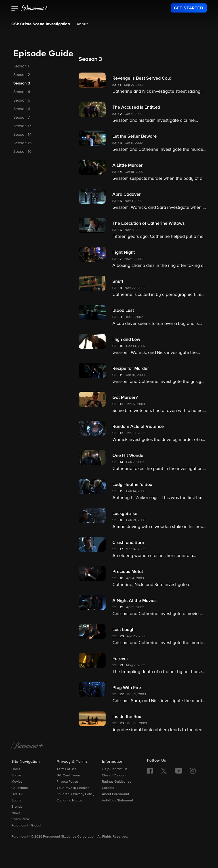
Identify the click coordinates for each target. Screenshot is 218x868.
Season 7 (22, 117)
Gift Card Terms (69, 776)
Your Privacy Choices (73, 788)
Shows (16, 776)
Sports (16, 801)
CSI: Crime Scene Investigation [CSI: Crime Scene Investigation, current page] (41, 24)
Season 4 (22, 92)
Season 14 (22, 135)
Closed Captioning (116, 776)
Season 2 (22, 75)
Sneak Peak (20, 819)
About (82, 24)
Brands (17, 807)
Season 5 (22, 100)
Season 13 (22, 126)
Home (16, 769)
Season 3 (22, 83)
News (16, 813)
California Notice (69, 801)
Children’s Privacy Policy (76, 794)
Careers (108, 788)
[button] (15, 9)
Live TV (17, 794)
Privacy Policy (67, 782)
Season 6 (22, 109)
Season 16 (22, 152)
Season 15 (22, 143)
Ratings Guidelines (117, 782)
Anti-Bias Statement (118, 801)
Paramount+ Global (26, 826)
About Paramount (116, 794)
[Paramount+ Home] (27, 746)
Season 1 (21, 66)
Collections (20, 788)
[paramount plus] (35, 8)
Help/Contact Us (115, 769)
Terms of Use (67, 769)
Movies (17, 782)
